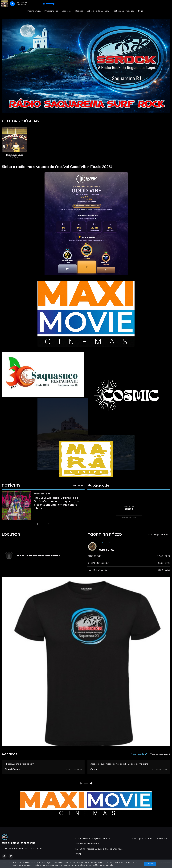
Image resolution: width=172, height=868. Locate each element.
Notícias (79, 11)
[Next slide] (48, 524)
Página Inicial (34, 11)
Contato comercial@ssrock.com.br (93, 839)
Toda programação (158, 535)
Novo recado (139, 754)
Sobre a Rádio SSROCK (98, 11)
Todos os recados (160, 754)
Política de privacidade (123, 11)
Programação (51, 11)
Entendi (150, 864)
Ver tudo (79, 485)
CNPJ (78, 854)
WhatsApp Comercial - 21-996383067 (149, 839)
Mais (141, 11)
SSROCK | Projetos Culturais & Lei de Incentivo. (99, 849)
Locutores (67, 11)
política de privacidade (103, 865)
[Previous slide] (38, 524)
